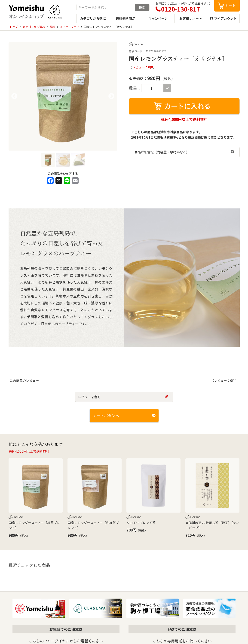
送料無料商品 (126, 18)
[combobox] (106, 7)
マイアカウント (225, 18)
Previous (14, 96)
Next (111, 96)
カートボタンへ (106, 415)
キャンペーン (158, 18)
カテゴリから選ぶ (93, 18)
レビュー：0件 (143, 67)
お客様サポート (191, 18)
